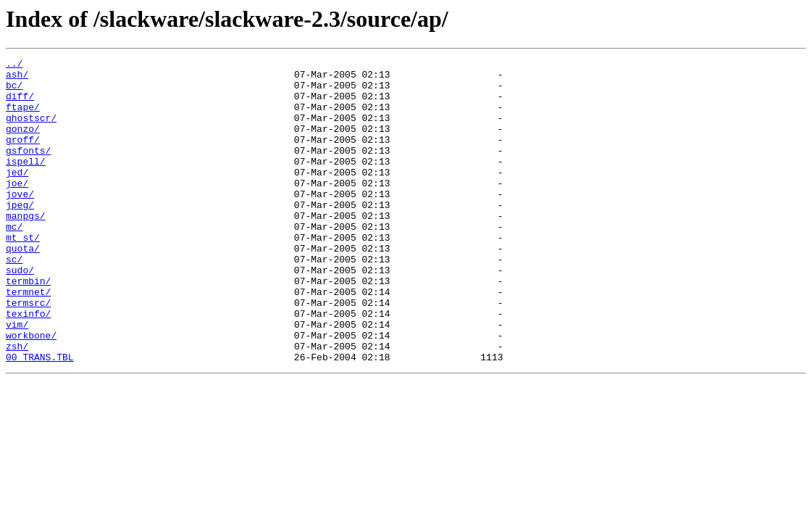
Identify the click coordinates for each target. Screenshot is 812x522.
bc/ (14, 91)
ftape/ (23, 117)
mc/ (14, 261)
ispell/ (26, 183)
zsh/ (17, 405)
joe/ (17, 209)
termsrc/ (28, 352)
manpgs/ (26, 248)
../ (14, 65)
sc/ (14, 300)
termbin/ (28, 326)
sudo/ (20, 313)
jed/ (17, 196)
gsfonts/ (28, 170)
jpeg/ (20, 235)
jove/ (20, 222)
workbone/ (31, 391)
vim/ (17, 378)
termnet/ (28, 339)
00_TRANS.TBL (40, 418)
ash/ (17, 78)
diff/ (20, 104)
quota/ (23, 287)
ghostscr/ (31, 130)
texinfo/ (28, 365)
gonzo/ (23, 144)
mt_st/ (23, 274)
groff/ (23, 157)
